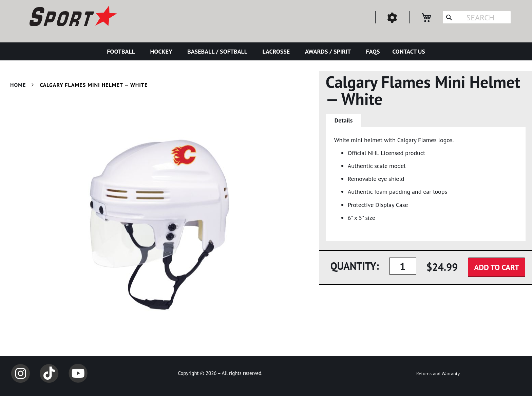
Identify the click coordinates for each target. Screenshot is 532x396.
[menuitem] (122, 51)
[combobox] (477, 17)
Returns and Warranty (438, 374)
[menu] (266, 51)
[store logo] (72, 17)
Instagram (20, 373)
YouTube (78, 373)
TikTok (49, 373)
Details (344, 120)
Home (18, 85)
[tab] (344, 120)
